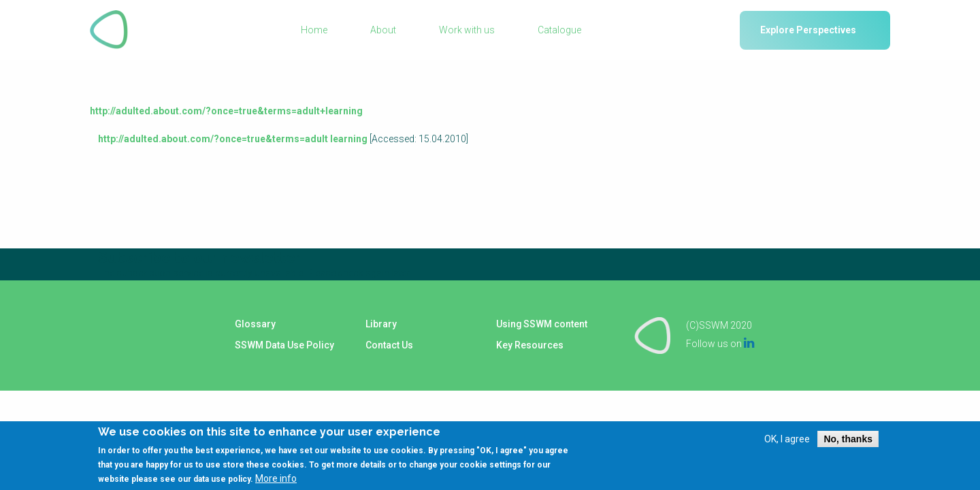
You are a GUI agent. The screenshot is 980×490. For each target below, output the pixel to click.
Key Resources (529, 345)
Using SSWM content (541, 325)
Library (380, 325)
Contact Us (389, 345)
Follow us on (720, 343)
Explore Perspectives (808, 30)
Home (314, 30)
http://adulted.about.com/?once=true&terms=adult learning (233, 139)
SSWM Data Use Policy (284, 345)
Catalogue (559, 30)
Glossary (255, 325)
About (383, 30)
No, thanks (848, 439)
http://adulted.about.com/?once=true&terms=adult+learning (226, 111)
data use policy (222, 479)
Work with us (467, 30)
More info (276, 478)
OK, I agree (787, 439)
